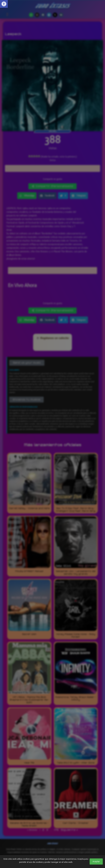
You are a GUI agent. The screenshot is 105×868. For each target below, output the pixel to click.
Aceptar (96, 861)
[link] (4, 4)
